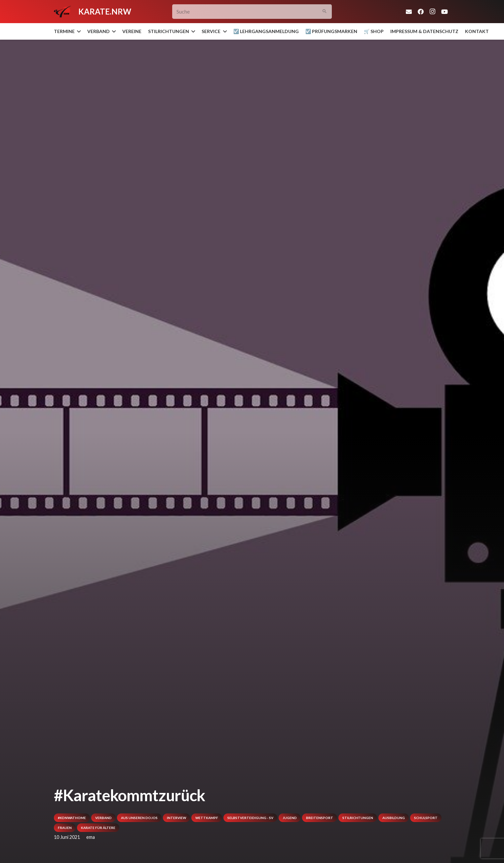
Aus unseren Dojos (139, 818)
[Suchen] (324, 12)
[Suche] (252, 12)
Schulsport (426, 818)
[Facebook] (421, 12)
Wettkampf (207, 818)
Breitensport (320, 818)
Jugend (290, 818)
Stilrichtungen (358, 818)
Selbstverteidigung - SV (250, 818)
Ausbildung (394, 818)
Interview (176, 818)
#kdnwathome (72, 818)
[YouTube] (445, 12)
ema (91, 837)
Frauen (65, 828)
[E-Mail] (409, 12)
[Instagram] (433, 12)
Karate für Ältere (98, 828)
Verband (103, 818)
